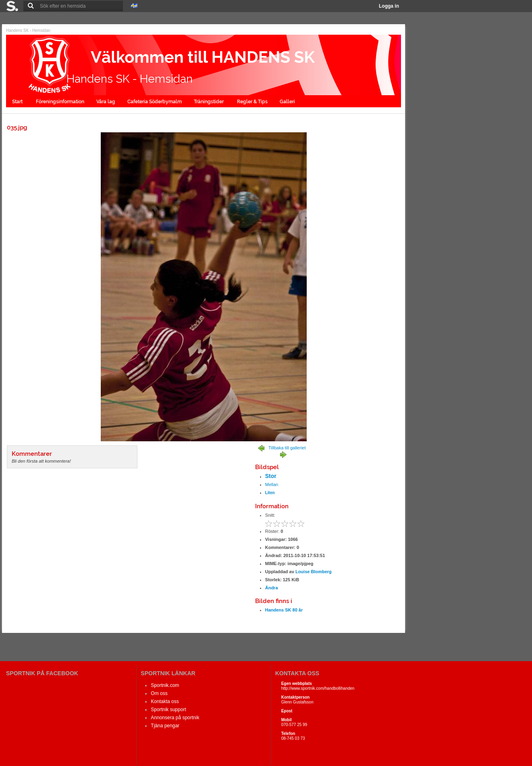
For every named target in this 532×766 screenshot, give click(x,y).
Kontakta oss (165, 701)
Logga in (389, 6)
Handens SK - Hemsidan (28, 30)
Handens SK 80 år (284, 610)
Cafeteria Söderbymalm (155, 102)
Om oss (159, 693)
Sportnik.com (165, 685)
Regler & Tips (252, 102)
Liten (270, 493)
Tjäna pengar (165, 726)
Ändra (272, 588)
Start (18, 102)
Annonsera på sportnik (175, 718)
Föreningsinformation (60, 102)
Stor (271, 476)
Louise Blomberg (314, 572)
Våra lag (106, 102)
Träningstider (209, 102)
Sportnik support (168, 710)
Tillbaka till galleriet (287, 448)
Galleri (288, 102)
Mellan (272, 484)
